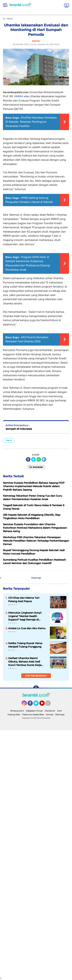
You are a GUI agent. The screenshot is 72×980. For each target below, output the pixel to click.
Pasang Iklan (14, 715)
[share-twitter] (33, 459)
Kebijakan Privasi (34, 711)
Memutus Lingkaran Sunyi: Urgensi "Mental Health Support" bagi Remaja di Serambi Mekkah (25, 616)
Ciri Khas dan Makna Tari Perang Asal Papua (24, 599)
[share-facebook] (28, 459)
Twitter (38, 705)
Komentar (36, 467)
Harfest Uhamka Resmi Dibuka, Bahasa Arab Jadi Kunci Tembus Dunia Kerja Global (25, 662)
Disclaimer (50, 711)
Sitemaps (60, 715)
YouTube (44, 705)
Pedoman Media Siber (33, 715)
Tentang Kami (17, 711)
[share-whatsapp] (39, 459)
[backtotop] (36, 688)
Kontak (50, 715)
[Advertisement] (36, 853)
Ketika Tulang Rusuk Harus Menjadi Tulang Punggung (25, 645)
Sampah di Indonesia (19, 429)
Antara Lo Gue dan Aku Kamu (27, 628)
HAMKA (19, 96)
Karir (60, 711)
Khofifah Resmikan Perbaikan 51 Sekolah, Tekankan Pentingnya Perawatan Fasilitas (31, 122)
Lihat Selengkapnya (36, 676)
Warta (9, 440)
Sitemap (36, 578)
